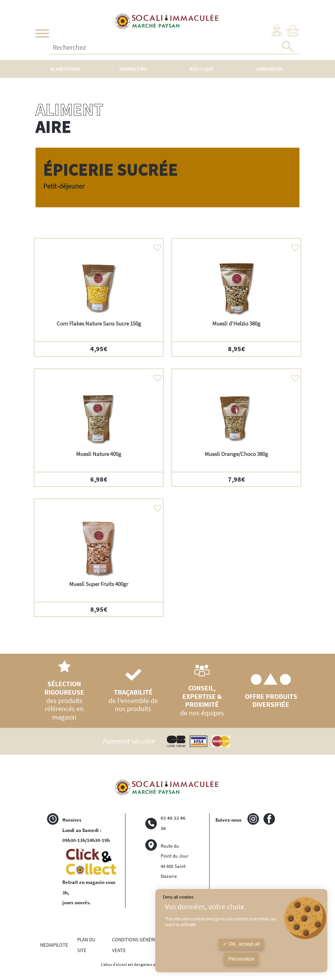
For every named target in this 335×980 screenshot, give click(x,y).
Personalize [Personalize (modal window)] (241, 959)
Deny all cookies (178, 897)
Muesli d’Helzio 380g (236, 323)
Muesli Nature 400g (99, 454)
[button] (156, 246)
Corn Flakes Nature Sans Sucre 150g (99, 323)
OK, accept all (241, 944)
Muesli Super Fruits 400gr (99, 584)
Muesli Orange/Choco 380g (236, 454)
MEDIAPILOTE (54, 945)
